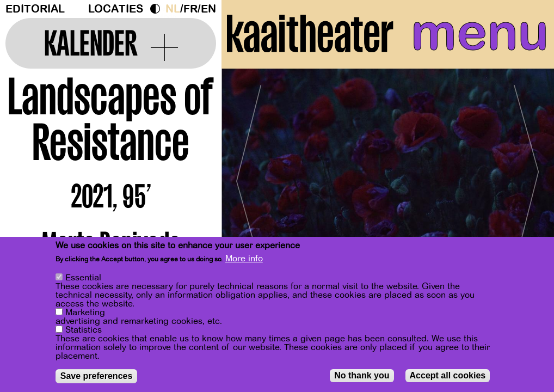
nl (173, 9)
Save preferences (97, 376)
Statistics (84, 330)
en (208, 9)
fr (190, 9)
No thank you (362, 375)
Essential (83, 278)
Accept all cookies (448, 375)
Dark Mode (158, 9)
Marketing (85, 313)
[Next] (527, 177)
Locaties (116, 9)
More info (244, 259)
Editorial (35, 9)
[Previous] (249, 177)
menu (480, 33)
